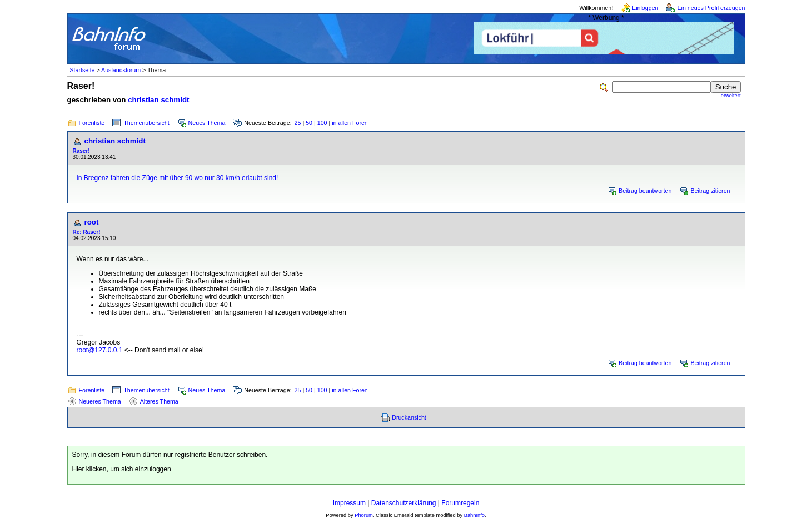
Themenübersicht (146, 123)
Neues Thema (207, 123)
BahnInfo (474, 515)
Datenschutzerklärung (404, 503)
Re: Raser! (87, 232)
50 (309, 123)
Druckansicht (409, 417)
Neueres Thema (100, 401)
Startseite (83, 70)
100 (322, 123)
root (92, 222)
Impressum (349, 503)
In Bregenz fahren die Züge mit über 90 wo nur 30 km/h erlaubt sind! (178, 178)
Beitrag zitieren (710, 191)
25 (298, 123)
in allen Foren (350, 123)
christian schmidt (158, 100)
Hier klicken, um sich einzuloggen (122, 469)
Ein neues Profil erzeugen (711, 8)
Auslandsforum (121, 70)
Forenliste (92, 123)
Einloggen (645, 8)
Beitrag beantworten (645, 191)
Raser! (81, 151)
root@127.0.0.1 (100, 350)
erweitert (731, 96)
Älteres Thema (159, 401)
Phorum (364, 515)
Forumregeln (460, 503)
